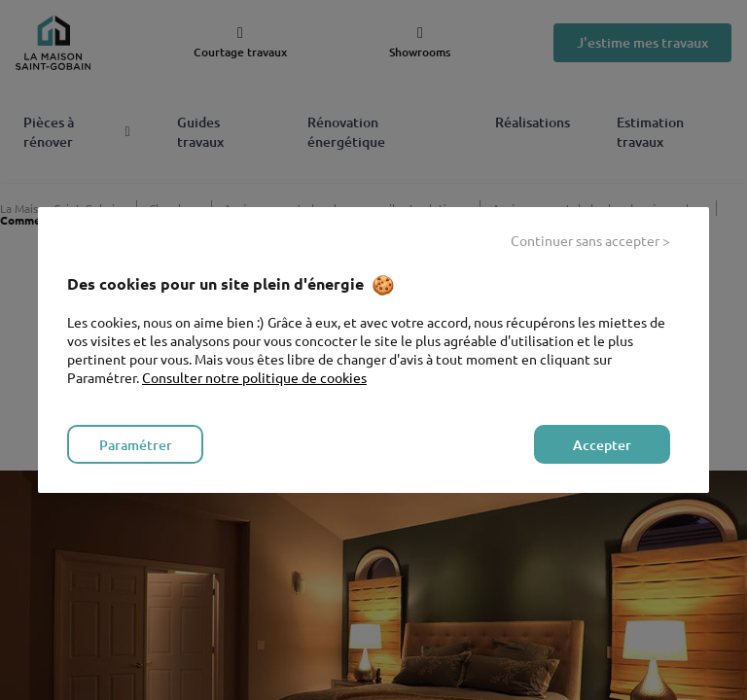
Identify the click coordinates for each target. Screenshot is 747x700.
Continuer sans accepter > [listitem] (590, 240)
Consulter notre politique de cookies (254, 377)
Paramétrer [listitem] (136, 445)
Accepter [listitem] (602, 445)
